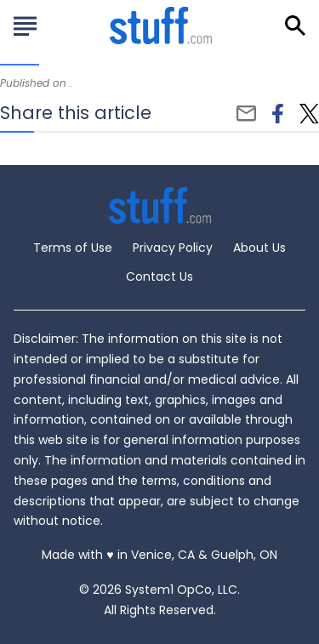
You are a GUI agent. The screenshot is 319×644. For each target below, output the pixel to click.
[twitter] (309, 114)
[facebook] (278, 114)
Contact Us (159, 276)
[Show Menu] (25, 24)
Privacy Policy (173, 248)
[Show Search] (295, 26)
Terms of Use (73, 248)
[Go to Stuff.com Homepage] (161, 25)
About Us (259, 248)
